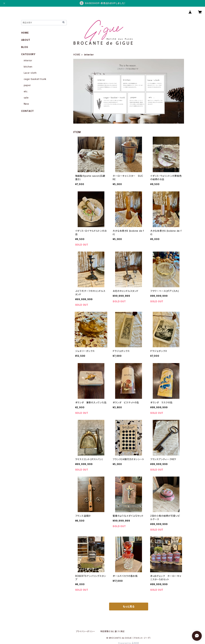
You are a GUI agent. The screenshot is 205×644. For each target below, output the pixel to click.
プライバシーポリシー (85, 631)
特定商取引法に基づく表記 (113, 631)
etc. (26, 91)
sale (26, 98)
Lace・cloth (30, 73)
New (26, 104)
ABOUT (26, 40)
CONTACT (28, 111)
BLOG (25, 47)
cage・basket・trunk (35, 79)
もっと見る (129, 607)
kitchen (28, 67)
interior (28, 60)
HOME (77, 55)
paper (27, 85)
